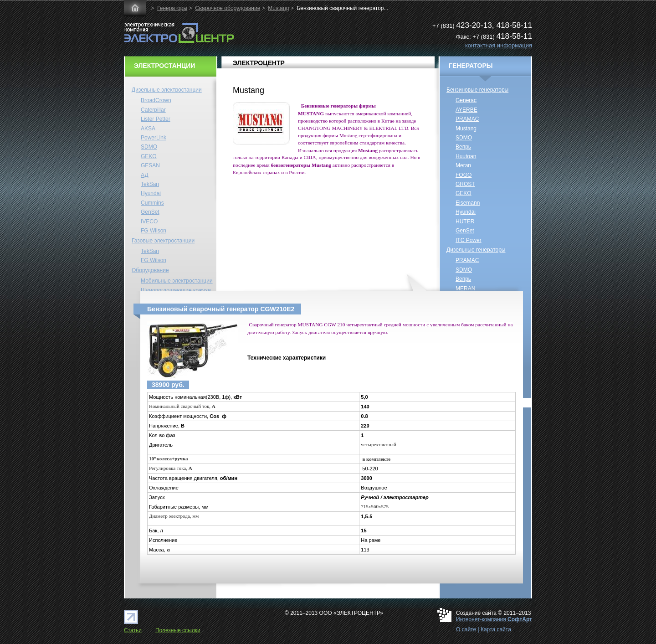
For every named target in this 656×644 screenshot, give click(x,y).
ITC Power (469, 240)
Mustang (278, 8)
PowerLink (154, 138)
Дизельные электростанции (167, 90)
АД (145, 175)
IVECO (149, 222)
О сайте (466, 629)
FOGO (464, 175)
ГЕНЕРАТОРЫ (471, 66)
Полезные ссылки (178, 630)
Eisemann (468, 203)
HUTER (465, 222)
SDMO (149, 147)
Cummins (152, 203)
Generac (466, 100)
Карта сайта (496, 629)
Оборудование (150, 270)
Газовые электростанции (163, 241)
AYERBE (466, 110)
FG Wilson (154, 231)
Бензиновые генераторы (477, 90)
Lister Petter (156, 119)
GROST (465, 184)
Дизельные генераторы (476, 250)
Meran (463, 165)
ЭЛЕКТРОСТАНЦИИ (164, 66)
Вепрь (463, 147)
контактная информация (499, 45)
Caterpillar (153, 110)
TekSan (150, 184)
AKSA (148, 129)
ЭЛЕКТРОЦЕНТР (259, 63)
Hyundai (151, 193)
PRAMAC (467, 119)
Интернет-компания (494, 619)
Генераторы (172, 8)
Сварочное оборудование (228, 8)
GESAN (150, 165)
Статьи (133, 630)
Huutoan (466, 156)
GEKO (149, 156)
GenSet (150, 212)
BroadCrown (156, 100)
